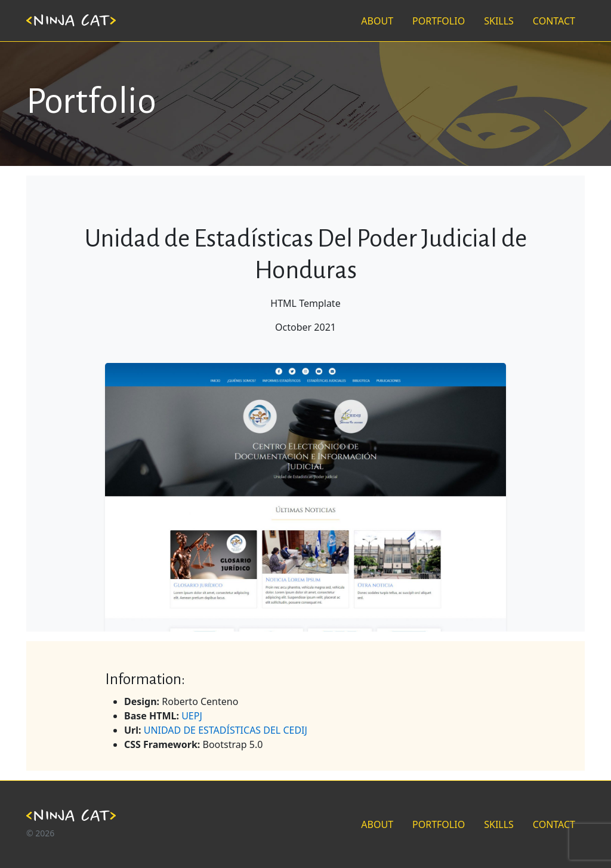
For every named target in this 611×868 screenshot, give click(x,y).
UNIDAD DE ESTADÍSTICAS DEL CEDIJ (226, 730)
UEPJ (192, 716)
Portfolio (91, 101)
